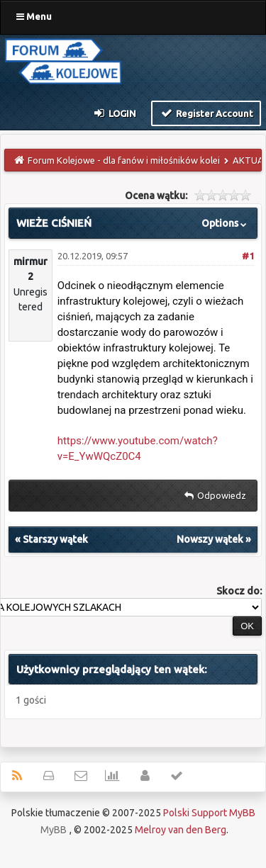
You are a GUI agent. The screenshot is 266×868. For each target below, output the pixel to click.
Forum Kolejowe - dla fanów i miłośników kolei (124, 160)
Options (226, 223)
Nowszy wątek (210, 539)
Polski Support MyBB (209, 813)
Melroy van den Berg (181, 830)
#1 (248, 256)
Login (115, 113)
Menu (34, 16)
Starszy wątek (55, 539)
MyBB (54, 830)
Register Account (206, 113)
